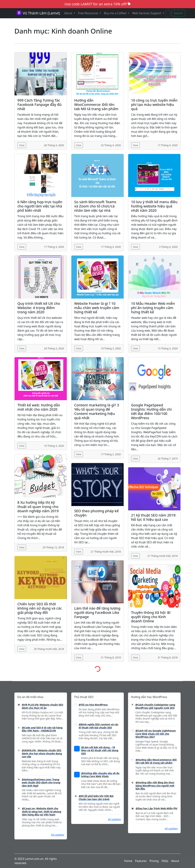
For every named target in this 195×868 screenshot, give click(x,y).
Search (178, 13)
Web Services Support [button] (147, 13)
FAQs (165, 861)
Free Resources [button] (88, 13)
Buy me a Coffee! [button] (116, 13)
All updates (58, 835)
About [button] (69, 13)
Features (141, 861)
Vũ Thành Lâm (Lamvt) (38, 13)
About (175, 861)
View (22, 145)
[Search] (168, 13)
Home (128, 861)
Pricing (154, 861)
